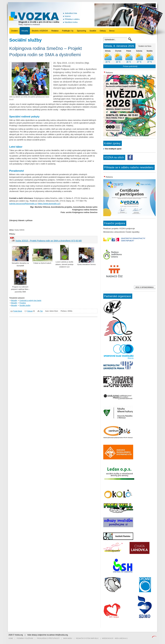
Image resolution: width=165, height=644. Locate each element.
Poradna (23, 303)
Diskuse (30, 311)
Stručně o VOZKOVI (40, 31)
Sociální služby (25, 305)
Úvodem (14, 31)
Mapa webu (68, 638)
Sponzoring (81, 31)
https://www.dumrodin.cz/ (49, 204)
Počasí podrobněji (130, 66)
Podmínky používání (25, 638)
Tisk (41, 311)
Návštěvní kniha (71, 22)
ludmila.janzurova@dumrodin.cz (23, 204)
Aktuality (25, 31)
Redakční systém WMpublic (87, 638)
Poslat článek (18, 311)
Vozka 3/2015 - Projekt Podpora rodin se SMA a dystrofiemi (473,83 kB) (49, 241)
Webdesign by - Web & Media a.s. (115, 638)
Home (11, 638)
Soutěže (93, 31)
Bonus (112, 31)
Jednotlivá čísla (71, 13)
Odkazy (103, 31)
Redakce (55, 31)
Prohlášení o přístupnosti (48, 638)
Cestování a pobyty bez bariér (30, 300)
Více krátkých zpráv (113, 149)
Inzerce (68, 16)
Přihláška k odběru (72, 19)
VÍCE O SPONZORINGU (145, 287)
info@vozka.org (62, 635)
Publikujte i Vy (68, 31)
